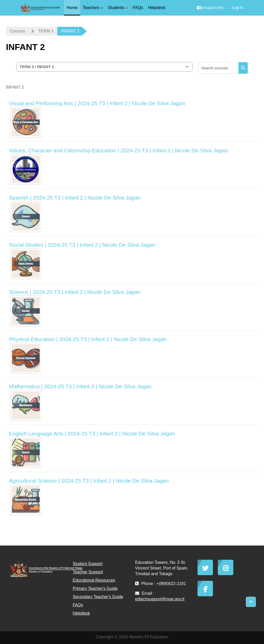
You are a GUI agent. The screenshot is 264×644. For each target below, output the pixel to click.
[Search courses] (218, 68)
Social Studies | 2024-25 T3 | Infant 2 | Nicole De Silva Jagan (82, 245)
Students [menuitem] (116, 8)
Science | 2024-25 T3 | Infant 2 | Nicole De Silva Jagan (75, 292)
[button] (212, 8)
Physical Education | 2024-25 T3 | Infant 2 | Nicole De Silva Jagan (88, 339)
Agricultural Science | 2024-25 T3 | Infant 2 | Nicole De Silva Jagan (89, 481)
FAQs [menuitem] (138, 8)
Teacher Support (88, 572)
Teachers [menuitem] (91, 8)
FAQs (78, 605)
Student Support (88, 564)
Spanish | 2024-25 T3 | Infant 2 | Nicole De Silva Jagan (75, 198)
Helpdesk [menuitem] (157, 8)
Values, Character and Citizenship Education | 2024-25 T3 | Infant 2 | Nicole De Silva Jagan (118, 150)
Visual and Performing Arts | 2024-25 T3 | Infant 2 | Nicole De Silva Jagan (97, 103)
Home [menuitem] (72, 8)
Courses (18, 31)
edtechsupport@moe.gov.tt (160, 599)
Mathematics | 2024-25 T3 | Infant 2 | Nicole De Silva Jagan (80, 386)
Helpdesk (81, 613)
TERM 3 (46, 31)
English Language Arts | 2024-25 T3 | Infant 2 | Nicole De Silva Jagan (92, 434)
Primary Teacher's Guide (95, 588)
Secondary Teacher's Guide (98, 597)
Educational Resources (94, 580)
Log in (238, 8)
